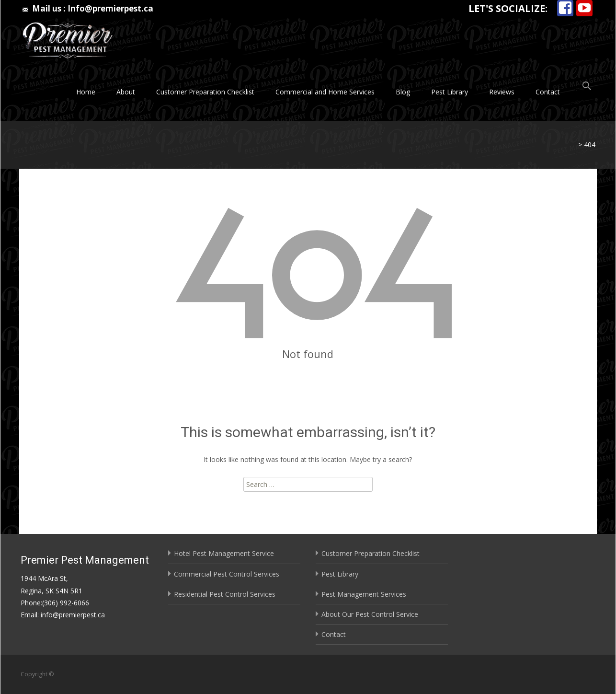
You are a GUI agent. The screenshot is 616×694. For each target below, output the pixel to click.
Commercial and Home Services (325, 92)
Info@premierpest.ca (110, 8)
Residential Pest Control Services (225, 594)
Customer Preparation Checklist (205, 92)
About (126, 92)
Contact (548, 92)
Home (86, 92)
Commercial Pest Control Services (227, 574)
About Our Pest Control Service (370, 614)
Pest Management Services (364, 594)
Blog (403, 92)
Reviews (502, 92)
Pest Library (450, 92)
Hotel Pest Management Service (224, 553)
